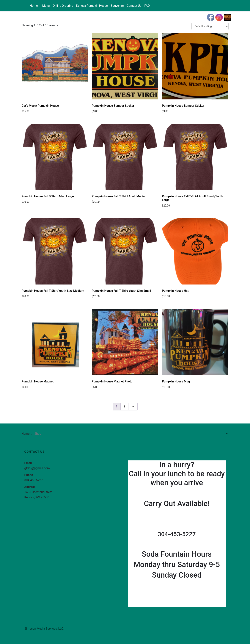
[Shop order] (210, 26)
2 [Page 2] (124, 406)
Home (26, 434)
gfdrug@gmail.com (37, 468)
